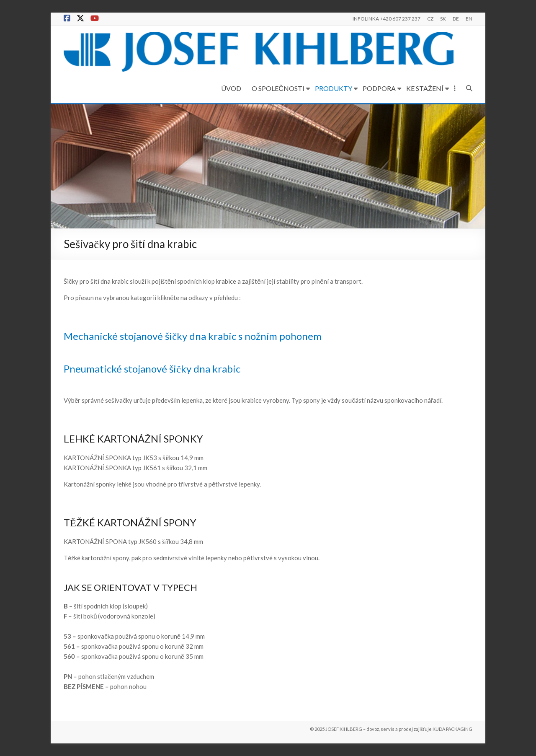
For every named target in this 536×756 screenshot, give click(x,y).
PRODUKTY (334, 88)
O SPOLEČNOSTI (278, 88)
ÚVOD (231, 88)
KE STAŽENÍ (425, 88)
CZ (430, 19)
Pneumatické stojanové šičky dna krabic (152, 369)
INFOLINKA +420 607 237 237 (387, 19)
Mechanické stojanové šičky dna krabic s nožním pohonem (193, 336)
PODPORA (379, 88)
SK (443, 19)
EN (469, 19)
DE (456, 19)
